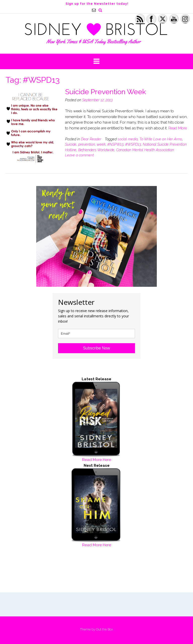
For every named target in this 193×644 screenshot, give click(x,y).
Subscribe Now (96, 348)
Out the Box (104, 629)
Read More (178, 128)
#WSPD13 (133, 144)
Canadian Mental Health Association (145, 150)
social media (128, 139)
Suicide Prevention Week (106, 92)
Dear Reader (91, 139)
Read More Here (97, 460)
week (101, 144)
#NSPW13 (115, 144)
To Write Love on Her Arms (161, 139)
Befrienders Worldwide (96, 150)
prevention (87, 144)
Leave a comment (79, 155)
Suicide (71, 144)
